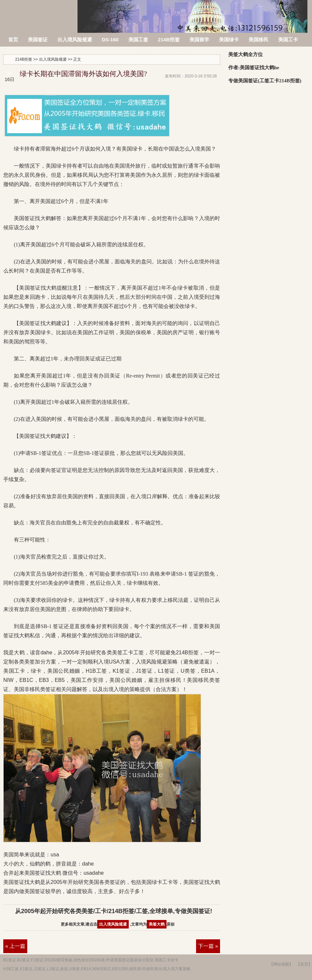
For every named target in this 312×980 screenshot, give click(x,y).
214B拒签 (39, 12)
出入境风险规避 (75, 40)
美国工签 (138, 40)
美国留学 (199, 40)
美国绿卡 (229, 40)
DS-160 (110, 40)
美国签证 (38, 40)
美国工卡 (288, 40)
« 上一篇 (15, 946)
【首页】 (304, 964)
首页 (13, 40)
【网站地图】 (281, 964)
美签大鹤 (157, 924)
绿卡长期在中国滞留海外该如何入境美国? (83, 74)
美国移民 (258, 40)
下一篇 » (208, 946)
